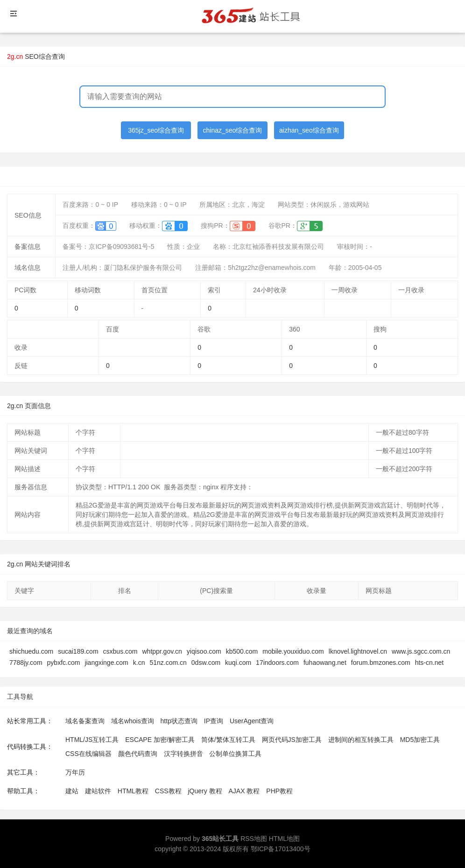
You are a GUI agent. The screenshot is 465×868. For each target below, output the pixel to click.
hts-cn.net (429, 663)
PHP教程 (279, 791)
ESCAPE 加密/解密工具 (160, 740)
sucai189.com (78, 651)
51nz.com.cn (168, 663)
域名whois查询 (133, 721)
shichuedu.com (31, 651)
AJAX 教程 (244, 791)
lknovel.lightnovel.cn (358, 651)
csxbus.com (120, 651)
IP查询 (214, 721)
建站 (72, 791)
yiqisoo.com (204, 651)
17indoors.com (277, 663)
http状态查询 (179, 721)
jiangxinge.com (106, 663)
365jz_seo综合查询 (156, 130)
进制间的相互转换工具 (361, 740)
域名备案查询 (85, 721)
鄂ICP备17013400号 (281, 849)
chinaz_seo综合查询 (233, 130)
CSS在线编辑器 (88, 754)
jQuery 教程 (205, 791)
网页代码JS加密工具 (292, 740)
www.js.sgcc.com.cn (421, 651)
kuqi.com (238, 663)
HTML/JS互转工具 (92, 740)
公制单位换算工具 (235, 754)
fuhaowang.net (325, 663)
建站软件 (98, 791)
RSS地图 (254, 839)
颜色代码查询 (138, 754)
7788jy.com (26, 663)
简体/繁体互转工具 (228, 740)
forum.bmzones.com (381, 663)
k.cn (139, 663)
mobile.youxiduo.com (293, 651)
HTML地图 (284, 839)
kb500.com (242, 651)
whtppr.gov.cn (162, 651)
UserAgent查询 (252, 721)
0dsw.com (206, 663)
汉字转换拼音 (183, 754)
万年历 (75, 772)
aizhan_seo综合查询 (309, 130)
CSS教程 (168, 791)
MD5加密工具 (420, 740)
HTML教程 (133, 791)
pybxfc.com (64, 663)
